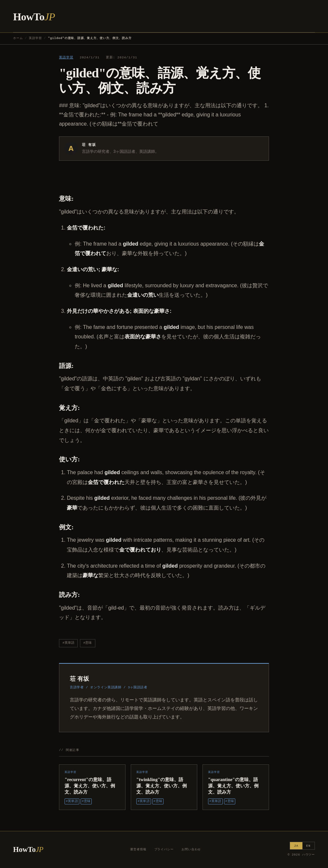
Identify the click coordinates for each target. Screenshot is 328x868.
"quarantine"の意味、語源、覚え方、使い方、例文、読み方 (233, 786)
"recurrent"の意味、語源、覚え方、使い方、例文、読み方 (90, 786)
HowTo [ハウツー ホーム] (34, 17)
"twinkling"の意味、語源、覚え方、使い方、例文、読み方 (162, 786)
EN (309, 846)
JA (296, 846)
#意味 (87, 643)
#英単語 (68, 643)
